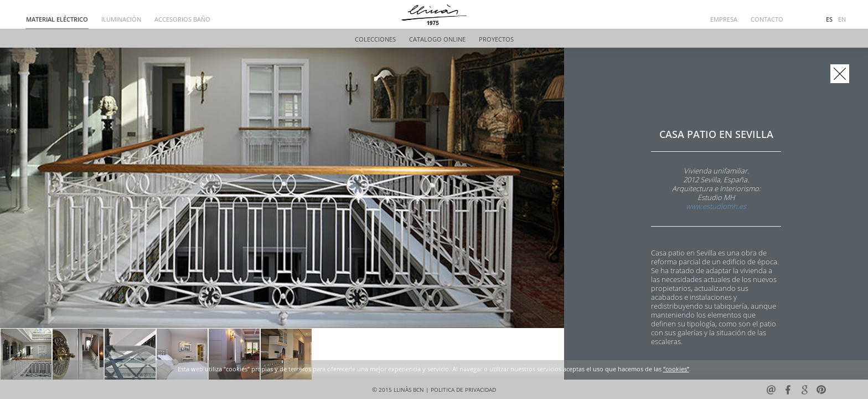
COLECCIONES (375, 40)
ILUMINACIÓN (121, 20)
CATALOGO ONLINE (437, 40)
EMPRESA (724, 20)
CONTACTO (767, 20)
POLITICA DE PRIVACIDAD (463, 390)
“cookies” (676, 369)
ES (829, 20)
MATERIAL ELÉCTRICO (57, 20)
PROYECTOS (496, 40)
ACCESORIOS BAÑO (182, 20)
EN (842, 20)
